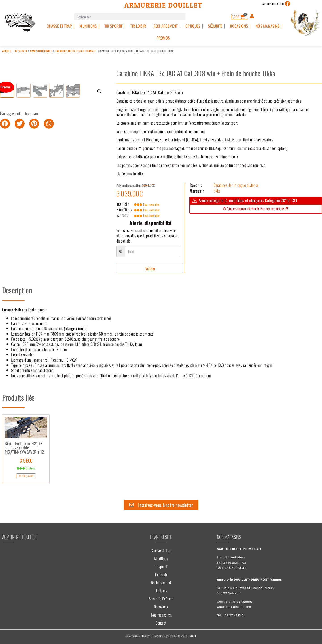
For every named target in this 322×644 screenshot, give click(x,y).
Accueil (7, 51)
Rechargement (165, 26)
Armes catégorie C (41, 51)
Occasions (239, 26)
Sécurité (215, 26)
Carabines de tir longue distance (75, 51)
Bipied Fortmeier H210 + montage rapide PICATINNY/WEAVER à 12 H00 (24, 448)
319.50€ (26, 460)
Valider (150, 269)
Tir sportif (113, 26)
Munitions (88, 26)
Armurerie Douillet (163, 5)
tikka (217, 191)
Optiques (193, 26)
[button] (99, 91)
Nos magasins (268, 26)
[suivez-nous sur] (288, 4)
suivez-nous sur (273, 3)
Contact (161, 623)
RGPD (193, 636)
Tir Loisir (138, 26)
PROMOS (163, 38)
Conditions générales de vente (170, 636)
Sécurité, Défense (161, 599)
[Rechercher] (189, 17)
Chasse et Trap (59, 26)
